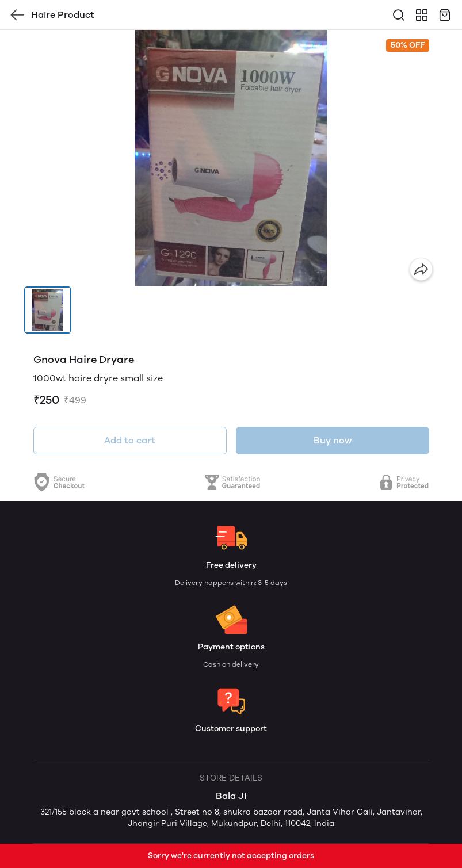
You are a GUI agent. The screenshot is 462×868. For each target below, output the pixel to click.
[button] (48, 310)
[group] (231, 158)
